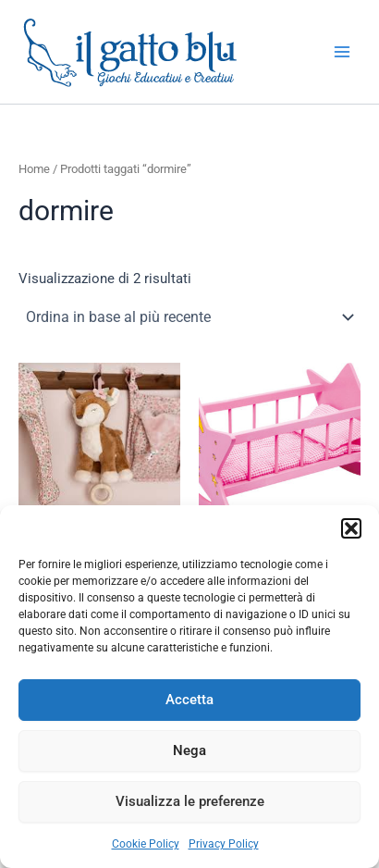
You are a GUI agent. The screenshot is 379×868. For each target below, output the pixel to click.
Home (34, 169)
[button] (351, 528)
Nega (189, 750)
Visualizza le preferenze (190, 801)
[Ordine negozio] (189, 317)
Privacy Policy (224, 844)
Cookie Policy (146, 844)
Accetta (189, 700)
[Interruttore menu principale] (342, 52)
